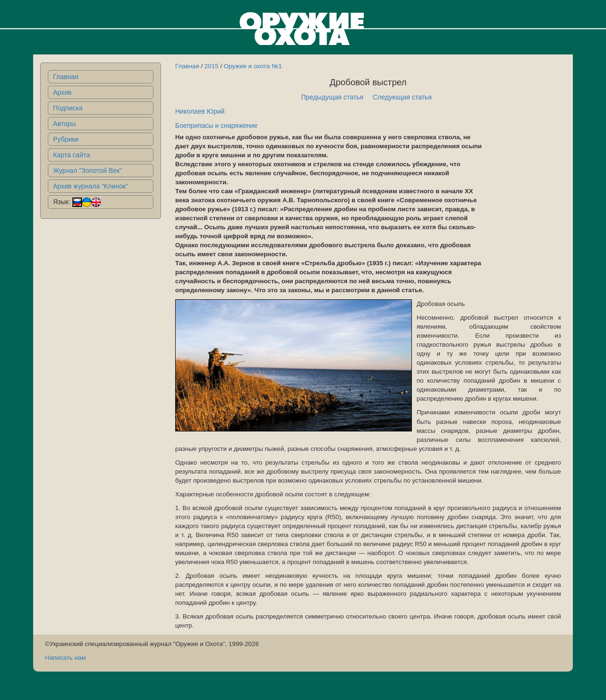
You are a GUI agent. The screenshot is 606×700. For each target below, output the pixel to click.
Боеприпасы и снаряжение (216, 126)
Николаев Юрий (200, 111)
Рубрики (66, 139)
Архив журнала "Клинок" (90, 186)
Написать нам (65, 658)
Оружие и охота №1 (253, 66)
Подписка (68, 108)
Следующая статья (402, 97)
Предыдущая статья (332, 97)
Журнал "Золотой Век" (88, 171)
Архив (62, 92)
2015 (212, 66)
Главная (66, 77)
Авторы (64, 124)
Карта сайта (71, 155)
